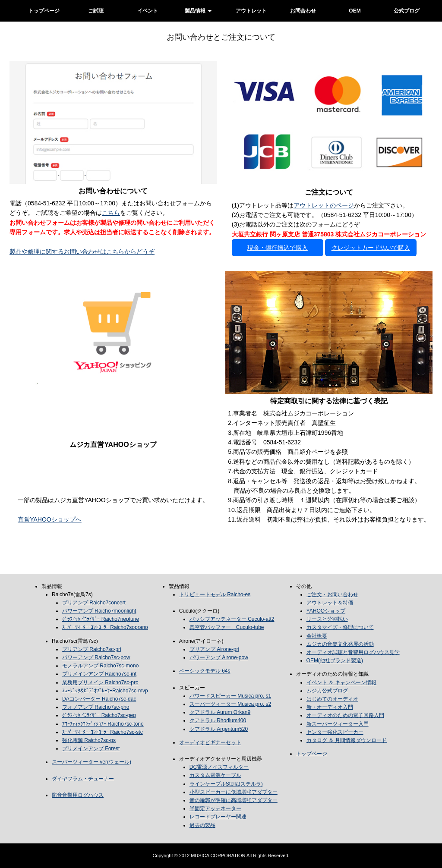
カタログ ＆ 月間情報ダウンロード (347, 740)
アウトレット (251, 11)
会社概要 (317, 636)
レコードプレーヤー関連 (218, 817)
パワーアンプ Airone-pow (219, 657)
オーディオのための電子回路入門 (345, 715)
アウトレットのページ (324, 205)
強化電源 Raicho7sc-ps (89, 740)
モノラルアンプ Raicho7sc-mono (100, 666)
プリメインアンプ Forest (91, 748)
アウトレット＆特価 (330, 603)
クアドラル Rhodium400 (218, 720)
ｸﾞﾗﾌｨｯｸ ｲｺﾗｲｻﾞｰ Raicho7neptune (101, 619)
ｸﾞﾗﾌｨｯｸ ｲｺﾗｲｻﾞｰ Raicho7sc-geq (99, 715)
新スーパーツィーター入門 (338, 724)
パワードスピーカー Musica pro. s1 (230, 696)
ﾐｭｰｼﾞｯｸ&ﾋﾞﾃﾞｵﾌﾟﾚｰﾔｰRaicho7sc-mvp (105, 691)
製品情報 (195, 11)
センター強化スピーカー (335, 732)
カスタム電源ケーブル (215, 775)
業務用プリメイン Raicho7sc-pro (100, 682)
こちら (111, 213)
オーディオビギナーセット (210, 742)
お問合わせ (303, 11)
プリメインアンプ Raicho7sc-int (99, 674)
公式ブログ (407, 11)
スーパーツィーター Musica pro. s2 (230, 704)
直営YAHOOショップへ (50, 519)
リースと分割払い (327, 619)
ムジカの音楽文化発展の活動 (340, 644)
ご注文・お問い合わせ (332, 594)
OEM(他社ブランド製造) (335, 660)
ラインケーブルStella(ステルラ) (226, 784)
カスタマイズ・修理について (340, 627)
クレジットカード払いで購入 (371, 248)
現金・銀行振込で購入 (278, 248)
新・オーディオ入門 (330, 707)
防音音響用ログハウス (78, 795)
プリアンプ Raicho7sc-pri (92, 649)
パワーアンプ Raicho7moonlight (99, 611)
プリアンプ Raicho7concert (94, 603)
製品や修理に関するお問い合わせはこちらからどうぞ (82, 252)
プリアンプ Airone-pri (214, 649)
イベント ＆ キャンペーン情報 (342, 682)
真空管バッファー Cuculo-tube (227, 627)
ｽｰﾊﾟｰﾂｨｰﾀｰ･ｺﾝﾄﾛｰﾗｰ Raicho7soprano (105, 627)
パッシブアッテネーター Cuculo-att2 (232, 619)
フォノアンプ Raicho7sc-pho (96, 707)
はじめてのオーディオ (332, 699)
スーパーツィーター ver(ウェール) (92, 762)
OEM (355, 11)
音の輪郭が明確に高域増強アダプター (234, 800)
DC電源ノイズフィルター (219, 767)
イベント (148, 11)
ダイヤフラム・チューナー (83, 779)
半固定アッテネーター (215, 808)
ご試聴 (96, 11)
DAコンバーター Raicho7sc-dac (99, 699)
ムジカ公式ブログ (327, 691)
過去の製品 (202, 825)
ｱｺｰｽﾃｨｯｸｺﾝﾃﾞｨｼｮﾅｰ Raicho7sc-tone (103, 724)
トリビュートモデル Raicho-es (215, 594)
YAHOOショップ (326, 611)
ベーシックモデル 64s (205, 671)
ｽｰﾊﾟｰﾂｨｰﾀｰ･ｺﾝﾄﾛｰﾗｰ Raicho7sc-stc (103, 732)
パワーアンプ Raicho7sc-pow (96, 657)
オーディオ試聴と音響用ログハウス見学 (353, 652)
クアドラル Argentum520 (219, 729)
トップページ (44, 11)
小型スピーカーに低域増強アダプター (234, 792)
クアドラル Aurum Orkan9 (220, 712)
